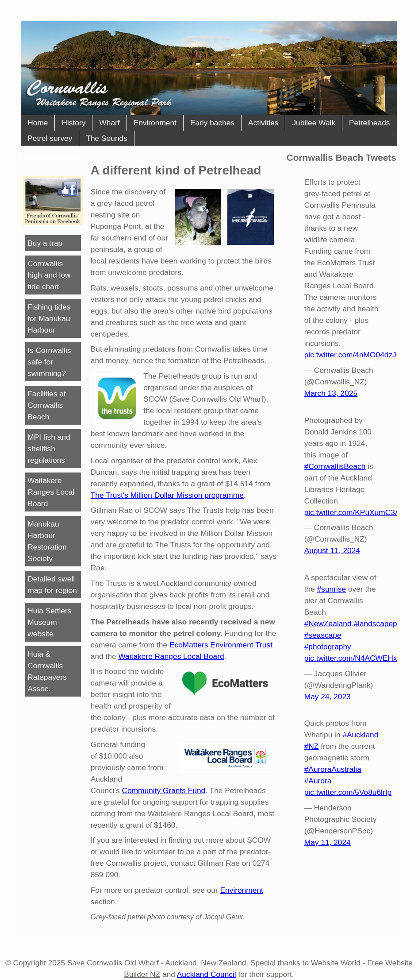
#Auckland (360, 735)
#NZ (312, 746)
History (73, 123)
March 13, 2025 (331, 393)
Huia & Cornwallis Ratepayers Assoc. (47, 671)
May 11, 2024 (328, 842)
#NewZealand (328, 624)
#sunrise (332, 589)
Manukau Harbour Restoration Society (47, 541)
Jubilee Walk (314, 123)
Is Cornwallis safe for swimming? (49, 362)
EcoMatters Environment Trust (221, 645)
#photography (328, 647)
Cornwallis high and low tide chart (49, 275)
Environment (155, 123)
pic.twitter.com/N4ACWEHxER (356, 658)
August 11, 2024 (332, 550)
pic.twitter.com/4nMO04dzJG (353, 355)
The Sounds (106, 138)
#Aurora (318, 781)
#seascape (323, 635)
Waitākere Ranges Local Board (51, 492)
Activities (263, 123)
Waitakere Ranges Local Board (171, 656)
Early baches (212, 123)
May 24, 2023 (328, 697)
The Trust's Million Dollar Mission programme (167, 495)
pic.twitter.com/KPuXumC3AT (354, 512)
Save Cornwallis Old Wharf (113, 963)
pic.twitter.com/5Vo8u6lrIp (348, 792)
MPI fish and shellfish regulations (49, 449)
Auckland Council (207, 974)
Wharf (109, 123)
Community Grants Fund (164, 790)
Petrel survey (50, 138)
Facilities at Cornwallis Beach (47, 405)
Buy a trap (45, 243)
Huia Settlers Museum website (49, 622)
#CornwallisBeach (335, 466)
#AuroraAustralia (333, 769)
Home (38, 123)
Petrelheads (369, 123)
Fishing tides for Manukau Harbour (49, 318)
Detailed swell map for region (52, 585)
